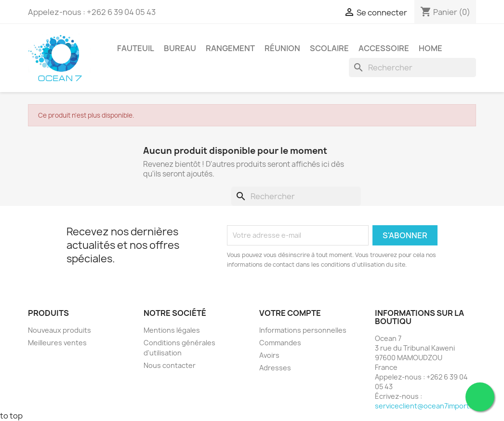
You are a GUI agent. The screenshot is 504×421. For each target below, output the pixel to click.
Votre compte (290, 313)
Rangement (230, 48)
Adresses (275, 368)
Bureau (180, 48)
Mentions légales (172, 330)
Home (431, 48)
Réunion (282, 48)
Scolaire (329, 48)
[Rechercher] (412, 68)
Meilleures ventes (57, 343)
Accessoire (384, 48)
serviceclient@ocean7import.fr (426, 406)
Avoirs (269, 355)
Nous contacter (170, 365)
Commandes (280, 343)
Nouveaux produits (60, 330)
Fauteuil (136, 48)
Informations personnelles (303, 330)
